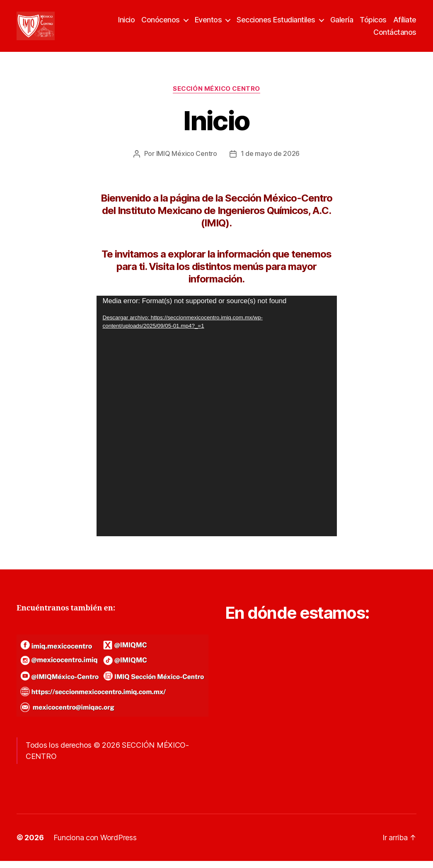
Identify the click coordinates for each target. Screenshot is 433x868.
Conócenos (161, 23)
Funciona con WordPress (95, 845)
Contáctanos (395, 35)
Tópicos (373, 23)
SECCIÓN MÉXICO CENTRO (216, 96)
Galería (342, 23)
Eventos (208, 23)
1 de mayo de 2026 (270, 160)
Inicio (126, 23)
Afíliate (405, 23)
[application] (217, 423)
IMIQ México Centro (187, 160)
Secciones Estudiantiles (276, 23)
